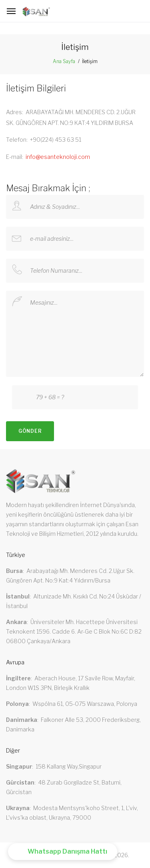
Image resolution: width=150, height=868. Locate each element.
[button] (63, 852)
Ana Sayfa (64, 61)
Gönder (30, 431)
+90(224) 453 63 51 (56, 140)
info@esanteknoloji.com (58, 157)
